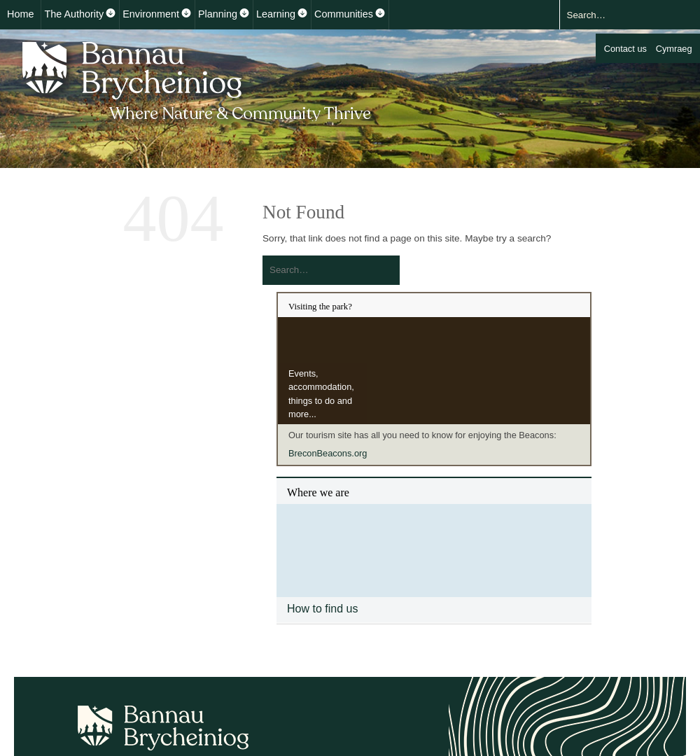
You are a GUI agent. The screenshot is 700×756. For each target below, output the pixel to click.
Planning (218, 14)
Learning (276, 14)
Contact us (625, 49)
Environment (151, 14)
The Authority (74, 14)
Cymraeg (674, 49)
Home (20, 14)
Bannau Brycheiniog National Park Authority (198, 79)
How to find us (322, 609)
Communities (344, 14)
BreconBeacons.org (328, 453)
